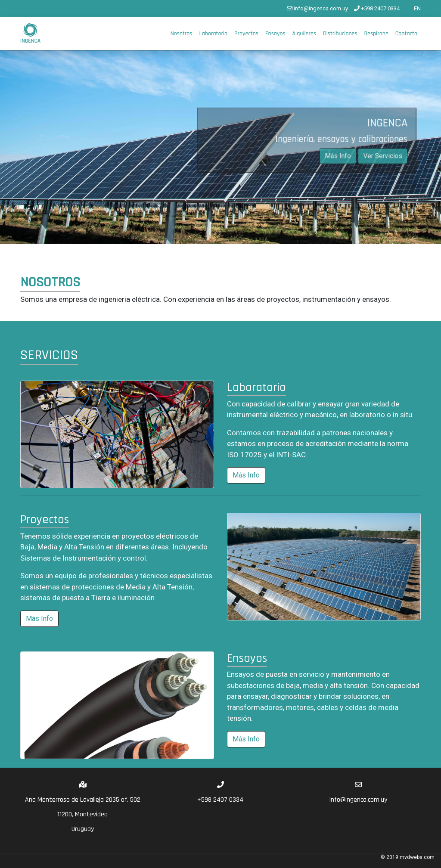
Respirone (376, 34)
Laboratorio (213, 34)
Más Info (337, 156)
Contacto (406, 34)
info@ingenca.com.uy (317, 8)
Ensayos (275, 34)
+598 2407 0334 (377, 8)
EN (413, 8)
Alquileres (304, 34)
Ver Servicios (381, 156)
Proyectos (246, 34)
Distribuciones (340, 34)
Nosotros (182, 34)
